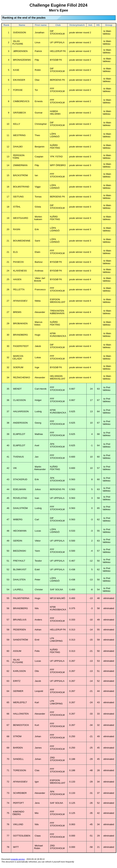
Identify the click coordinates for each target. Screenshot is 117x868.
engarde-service (18, 859)
